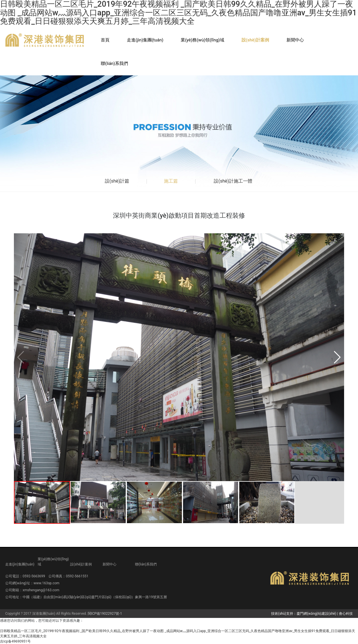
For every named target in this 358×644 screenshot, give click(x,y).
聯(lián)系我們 (114, 63)
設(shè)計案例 (255, 40)
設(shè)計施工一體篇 (233, 185)
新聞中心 (295, 40)
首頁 (105, 40)
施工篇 (171, 181)
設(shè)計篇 (117, 181)
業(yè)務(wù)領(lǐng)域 (202, 40)
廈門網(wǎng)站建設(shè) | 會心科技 (325, 614)
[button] (337, 357)
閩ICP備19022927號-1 (105, 614)
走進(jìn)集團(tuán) (145, 40)
